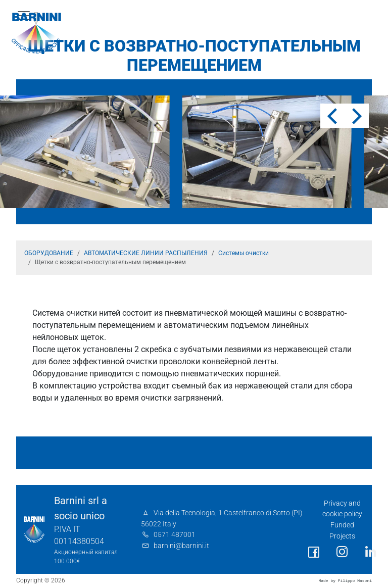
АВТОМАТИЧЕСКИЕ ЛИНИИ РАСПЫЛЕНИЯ (146, 253)
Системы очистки (244, 253)
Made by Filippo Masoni (345, 581)
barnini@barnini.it (181, 546)
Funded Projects (342, 531)
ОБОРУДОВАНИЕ (49, 253)
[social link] (314, 552)
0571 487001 (175, 535)
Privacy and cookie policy (342, 509)
